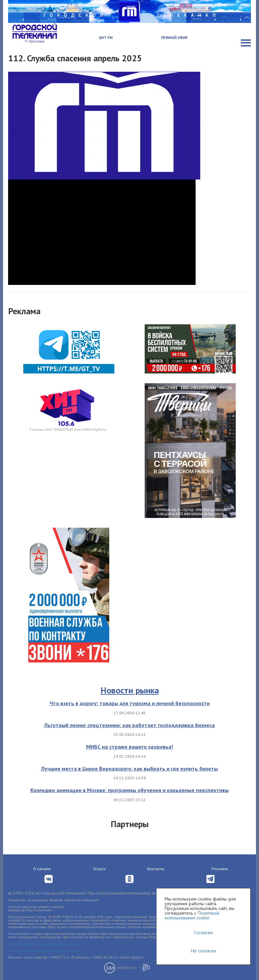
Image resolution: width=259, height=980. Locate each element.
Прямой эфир (175, 38)
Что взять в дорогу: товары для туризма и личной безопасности (130, 703)
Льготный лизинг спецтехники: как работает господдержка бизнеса (129, 725)
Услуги (99, 869)
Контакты (156, 869)
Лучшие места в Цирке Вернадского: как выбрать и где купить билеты (129, 769)
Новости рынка (130, 690)
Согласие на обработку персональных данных (44, 951)
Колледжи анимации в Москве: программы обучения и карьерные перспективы (129, 790)
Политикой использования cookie (192, 915)
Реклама (220, 869)
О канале (42, 869)
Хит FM (106, 38)
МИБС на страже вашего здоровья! (129, 747)
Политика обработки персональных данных (42, 944)
